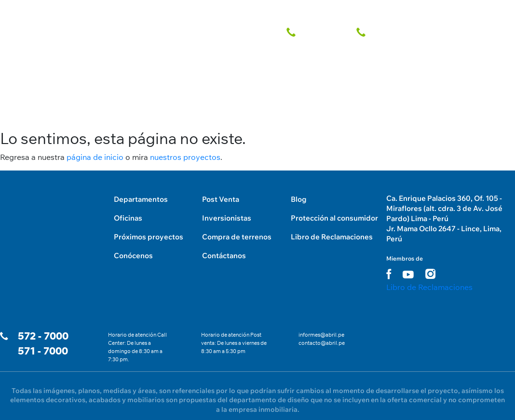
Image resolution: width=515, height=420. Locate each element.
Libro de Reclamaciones (332, 237)
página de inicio (95, 157)
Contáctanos (224, 256)
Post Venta (221, 199)
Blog (299, 199)
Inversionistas (227, 218)
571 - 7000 (43, 351)
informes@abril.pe (321, 335)
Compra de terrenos (237, 237)
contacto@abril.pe (322, 343)
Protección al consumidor (334, 218)
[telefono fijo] (315, 33)
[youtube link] (408, 275)
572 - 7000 (43, 336)
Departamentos (141, 199)
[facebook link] (389, 274)
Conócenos (133, 256)
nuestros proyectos (185, 157)
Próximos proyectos (149, 237)
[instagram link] (430, 274)
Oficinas (128, 218)
